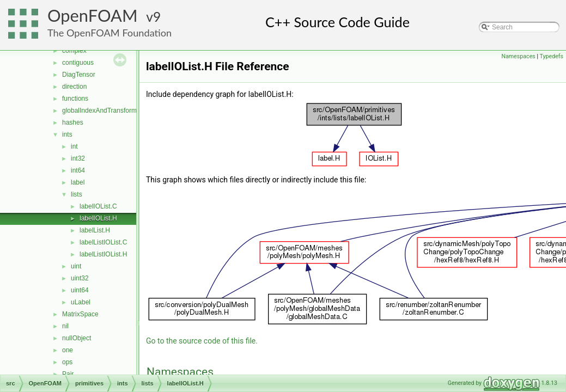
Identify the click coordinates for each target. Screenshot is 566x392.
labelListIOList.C (103, 242)
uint (76, 266)
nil (65, 326)
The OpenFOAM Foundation (109, 33)
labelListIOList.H (103, 254)
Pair (68, 374)
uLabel (81, 302)
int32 (78, 158)
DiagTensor (79, 75)
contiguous (78, 63)
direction (74, 87)
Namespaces (518, 56)
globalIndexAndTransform (99, 111)
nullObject (77, 338)
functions (75, 99)
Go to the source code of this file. (202, 341)
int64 (78, 170)
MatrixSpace (80, 314)
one (68, 350)
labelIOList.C (98, 206)
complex (74, 51)
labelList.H (95, 230)
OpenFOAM (93, 16)
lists (77, 194)
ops (67, 362)
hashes (73, 122)
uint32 (80, 278)
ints (67, 134)
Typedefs (551, 56)
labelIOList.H (98, 218)
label (78, 182)
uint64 (80, 290)
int (74, 146)
